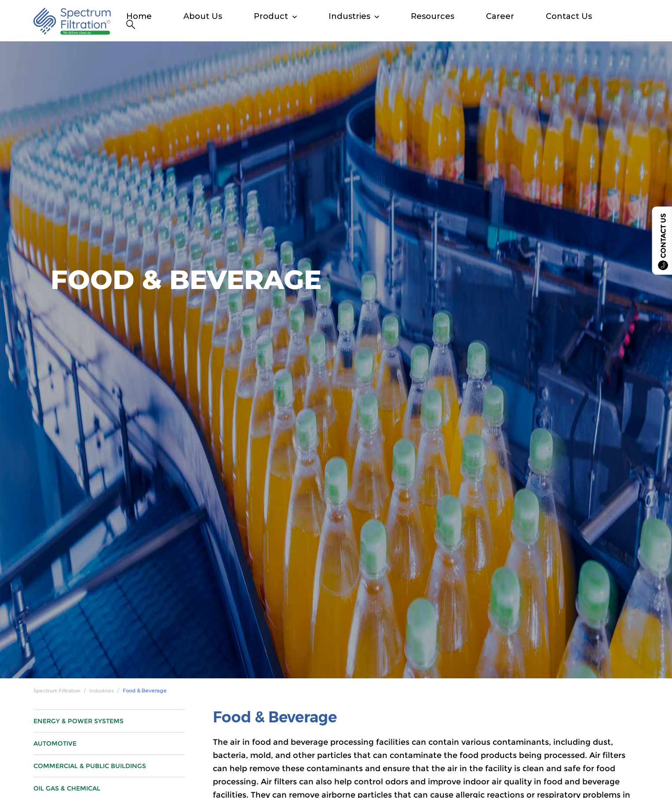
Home (139, 16)
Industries (349, 16)
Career (500, 16)
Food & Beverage (145, 691)
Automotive (55, 781)
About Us (203, 16)
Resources (433, 16)
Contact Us (569, 16)
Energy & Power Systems (79, 759)
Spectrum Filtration (57, 691)
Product (271, 16)
